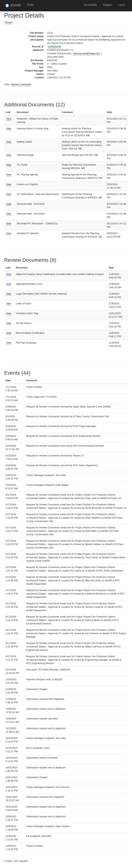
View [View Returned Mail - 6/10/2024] (9, 204)
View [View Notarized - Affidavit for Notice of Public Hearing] (9, 119)
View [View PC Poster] (9, 165)
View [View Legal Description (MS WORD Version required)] (9, 294)
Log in (122, 5)
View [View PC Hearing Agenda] (9, 175)
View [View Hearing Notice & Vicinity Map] (9, 128)
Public (31, 5)
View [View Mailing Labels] (9, 142)
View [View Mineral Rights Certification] (9, 333)
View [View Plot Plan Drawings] (9, 343)
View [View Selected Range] (9, 155)
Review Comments (21, 84)
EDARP (14, 6)
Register (108, 5)
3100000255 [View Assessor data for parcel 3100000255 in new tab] (54, 47)
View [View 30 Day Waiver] (9, 323)
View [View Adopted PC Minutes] (9, 233)
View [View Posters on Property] (9, 184)
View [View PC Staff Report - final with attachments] (9, 194)
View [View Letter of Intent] (9, 304)
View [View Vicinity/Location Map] (9, 313)
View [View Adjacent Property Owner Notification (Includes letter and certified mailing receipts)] (9, 274)
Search (8, 22)
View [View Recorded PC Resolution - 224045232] (9, 223)
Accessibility (90, 5)
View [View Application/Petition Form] (9, 284)
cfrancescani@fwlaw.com (87, 53)
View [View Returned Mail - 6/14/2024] (9, 214)
